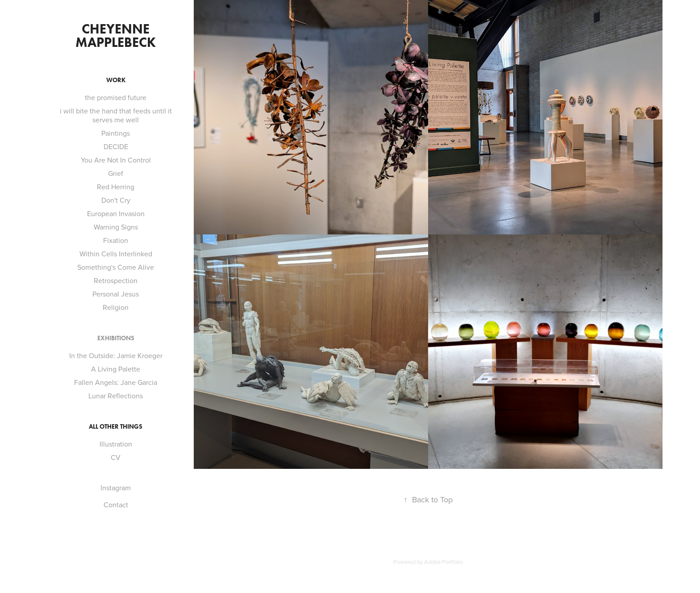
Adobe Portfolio (444, 562)
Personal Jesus (116, 294)
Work (116, 80)
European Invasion (116, 213)
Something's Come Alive (116, 267)
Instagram (116, 488)
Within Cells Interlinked (116, 254)
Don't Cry (116, 200)
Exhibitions (116, 338)
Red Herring (116, 187)
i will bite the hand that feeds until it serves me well (116, 115)
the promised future (116, 97)
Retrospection (116, 280)
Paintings (116, 133)
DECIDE (116, 146)
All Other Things (116, 427)
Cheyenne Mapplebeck (116, 35)
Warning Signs (116, 227)
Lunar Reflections (116, 396)
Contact (116, 505)
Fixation (116, 240)
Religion (116, 307)
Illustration (116, 444)
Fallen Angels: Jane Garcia (116, 382)
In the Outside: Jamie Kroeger (116, 355)
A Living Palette (116, 369)
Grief (116, 173)
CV (116, 457)
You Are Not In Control (116, 160)
